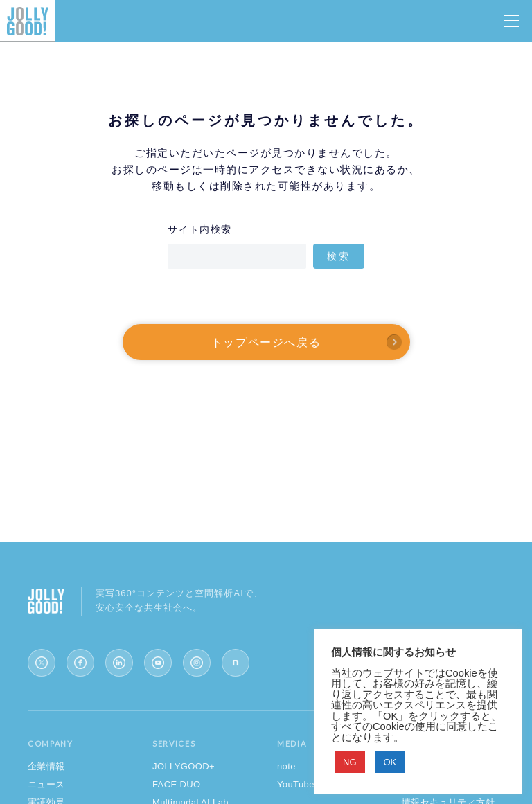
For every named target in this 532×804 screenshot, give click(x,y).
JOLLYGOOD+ (184, 766)
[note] (236, 663)
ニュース (46, 784)
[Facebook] (80, 663)
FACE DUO (177, 784)
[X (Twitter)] (42, 663)
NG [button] (350, 762)
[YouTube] (158, 663)
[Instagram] (197, 663)
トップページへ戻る (266, 342)
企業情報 (46, 766)
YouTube (296, 784)
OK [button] (390, 762)
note (286, 766)
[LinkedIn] (119, 663)
